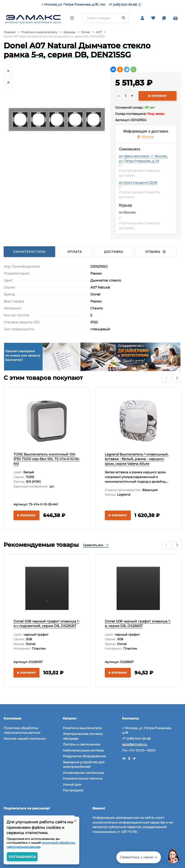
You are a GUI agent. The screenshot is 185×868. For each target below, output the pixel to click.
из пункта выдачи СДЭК (138, 183)
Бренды (69, 32)
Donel (86, 32)
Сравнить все (96, 545)
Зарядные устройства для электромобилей (84, 764)
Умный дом (72, 784)
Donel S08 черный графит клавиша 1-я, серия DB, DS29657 (138, 624)
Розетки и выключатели (39, 32)
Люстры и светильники (82, 744)
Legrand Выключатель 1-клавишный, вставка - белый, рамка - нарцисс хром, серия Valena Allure (137, 459)
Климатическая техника (83, 778)
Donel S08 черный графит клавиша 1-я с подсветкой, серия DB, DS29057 (46, 624)
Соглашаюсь (22, 857)
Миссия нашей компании (25, 739)
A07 (99, 32)
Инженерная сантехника (84, 773)
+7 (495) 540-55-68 (123, 5)
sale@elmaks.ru (135, 744)
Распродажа (73, 790)
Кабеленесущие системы (83, 750)
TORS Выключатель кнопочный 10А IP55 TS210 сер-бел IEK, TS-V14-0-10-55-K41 (47, 459)
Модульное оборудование (84, 756)
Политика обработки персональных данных (22, 730)
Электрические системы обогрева (83, 736)
